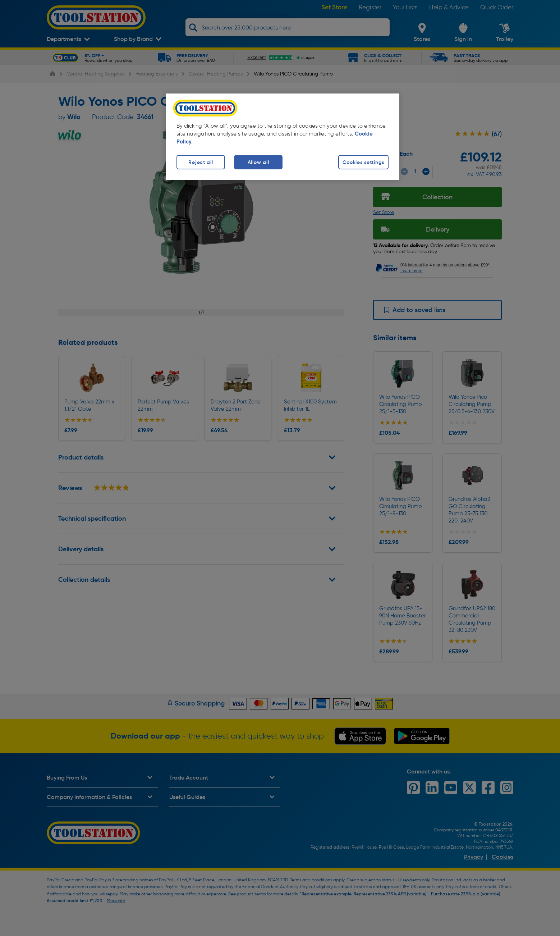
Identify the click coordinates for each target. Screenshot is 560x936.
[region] (283, 137)
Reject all (201, 162)
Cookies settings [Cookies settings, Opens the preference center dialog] (363, 162)
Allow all (258, 162)
